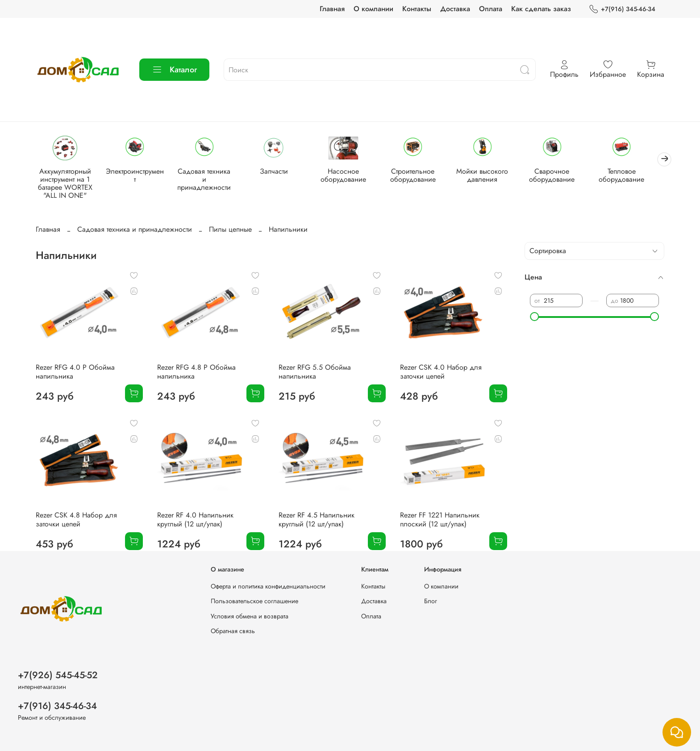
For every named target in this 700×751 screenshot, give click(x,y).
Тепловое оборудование (634, 176)
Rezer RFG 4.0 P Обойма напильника (75, 373)
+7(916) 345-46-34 (622, 9)
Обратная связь (233, 631)
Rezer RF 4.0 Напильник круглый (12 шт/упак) (195, 520)
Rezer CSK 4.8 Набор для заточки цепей (76, 520)
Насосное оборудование (350, 176)
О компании (373, 9)
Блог (431, 601)
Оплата (491, 9)
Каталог (174, 70)
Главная (332, 9)
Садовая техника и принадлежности (208, 176)
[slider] (534, 317)
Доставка (455, 9)
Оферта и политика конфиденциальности (268, 586)
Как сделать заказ (541, 9)
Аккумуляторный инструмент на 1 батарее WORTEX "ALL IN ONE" (66, 184)
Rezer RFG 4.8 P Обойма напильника (196, 373)
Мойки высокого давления (492, 176)
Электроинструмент (137, 172)
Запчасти (279, 172)
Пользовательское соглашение (254, 601)
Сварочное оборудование (563, 176)
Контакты (417, 9)
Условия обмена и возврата (250, 616)
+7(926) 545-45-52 (58, 675)
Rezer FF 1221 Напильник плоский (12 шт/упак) (440, 520)
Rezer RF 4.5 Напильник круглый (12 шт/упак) (317, 520)
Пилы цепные (230, 230)
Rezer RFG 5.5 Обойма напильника (315, 373)
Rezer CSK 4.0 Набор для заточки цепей (441, 373)
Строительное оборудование (421, 176)
